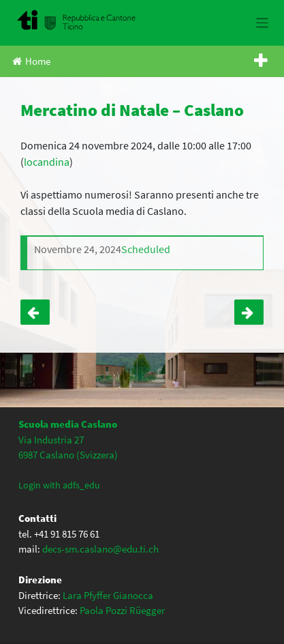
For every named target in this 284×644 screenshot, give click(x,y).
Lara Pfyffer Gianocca (108, 595)
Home (31, 61)
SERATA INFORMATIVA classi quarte (35, 312)
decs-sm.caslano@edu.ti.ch (100, 549)
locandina (47, 162)
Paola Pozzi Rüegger (122, 610)
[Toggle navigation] (263, 23)
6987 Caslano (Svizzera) (68, 455)
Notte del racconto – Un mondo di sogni (249, 312)
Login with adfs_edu (59, 485)
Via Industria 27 (51, 440)
